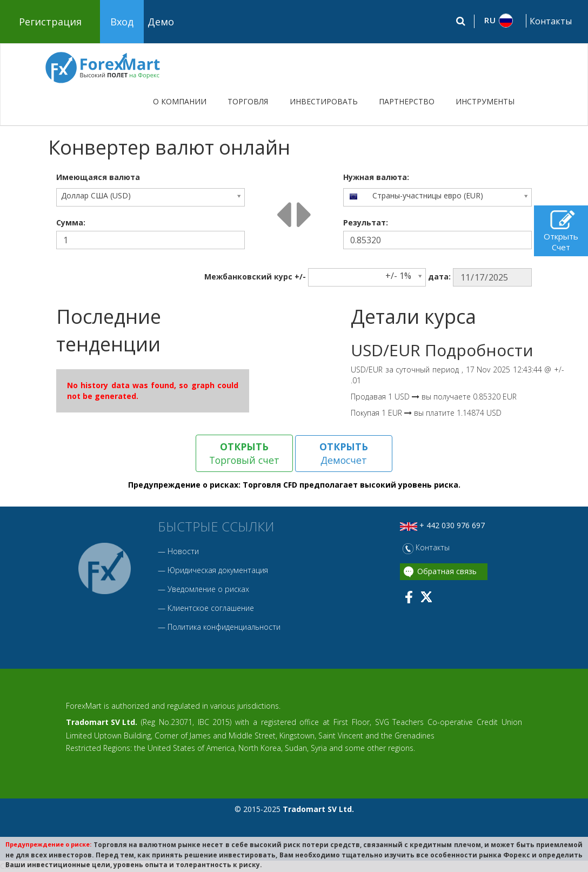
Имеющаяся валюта (98, 177)
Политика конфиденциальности (224, 627)
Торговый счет (245, 453)
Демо (161, 22)
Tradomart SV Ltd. (102, 722)
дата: (439, 277)
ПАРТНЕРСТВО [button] (407, 101)
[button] (499, 21)
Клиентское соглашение (211, 608)
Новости (183, 551)
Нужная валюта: (376, 177)
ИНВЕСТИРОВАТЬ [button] (324, 101)
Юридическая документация (218, 570)
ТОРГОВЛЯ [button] (248, 101)
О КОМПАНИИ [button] (180, 101)
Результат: (366, 222)
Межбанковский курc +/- (255, 277)
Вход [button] (122, 22)
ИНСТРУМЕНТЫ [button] (485, 101)
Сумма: (71, 222)
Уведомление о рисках (208, 589)
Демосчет (344, 453)
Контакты (551, 21)
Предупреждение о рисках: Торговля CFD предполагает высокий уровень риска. (294, 485)
